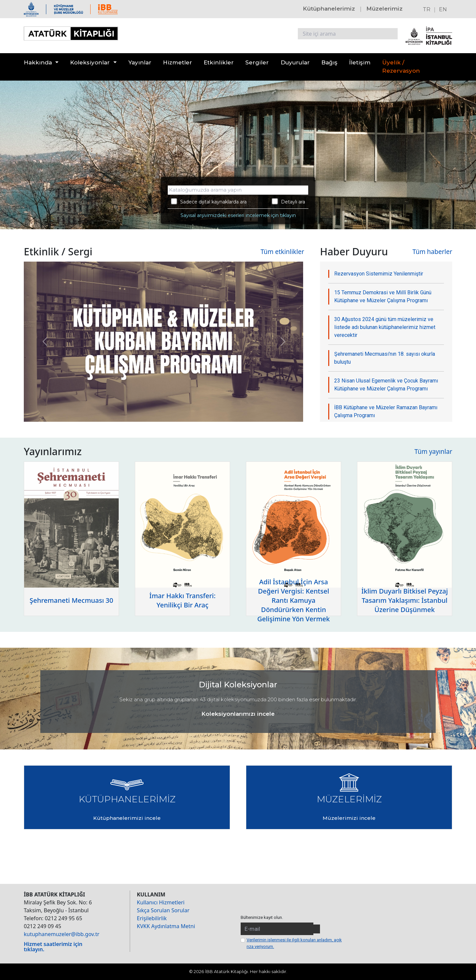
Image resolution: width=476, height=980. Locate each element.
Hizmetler (178, 62)
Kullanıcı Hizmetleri (161, 902)
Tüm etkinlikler (282, 252)
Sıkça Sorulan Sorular (163, 910)
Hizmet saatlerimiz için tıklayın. (53, 947)
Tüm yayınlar (433, 452)
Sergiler (257, 62)
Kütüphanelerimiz (329, 9)
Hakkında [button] (38, 62)
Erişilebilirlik (152, 918)
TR (427, 9)
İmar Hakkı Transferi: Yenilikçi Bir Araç (182, 600)
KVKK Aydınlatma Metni (166, 926)
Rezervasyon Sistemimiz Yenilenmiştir (379, 274)
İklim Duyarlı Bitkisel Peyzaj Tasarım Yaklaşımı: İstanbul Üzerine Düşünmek (405, 600)
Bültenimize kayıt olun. (262, 917)
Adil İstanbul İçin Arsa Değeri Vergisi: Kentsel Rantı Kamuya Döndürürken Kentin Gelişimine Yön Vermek (294, 600)
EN (443, 9)
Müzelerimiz (384, 9)
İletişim (360, 62)
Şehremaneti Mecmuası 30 (72, 600)
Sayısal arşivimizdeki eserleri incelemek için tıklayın (238, 215)
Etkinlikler (219, 62)
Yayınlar (140, 62)
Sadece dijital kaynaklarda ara (209, 201)
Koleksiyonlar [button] (90, 62)
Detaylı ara (288, 201)
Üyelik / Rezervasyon (401, 67)
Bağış (329, 62)
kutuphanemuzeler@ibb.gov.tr (62, 934)
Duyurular (295, 62)
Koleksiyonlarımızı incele (238, 714)
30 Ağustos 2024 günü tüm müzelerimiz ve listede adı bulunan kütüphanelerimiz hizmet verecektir (385, 327)
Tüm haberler (432, 252)
